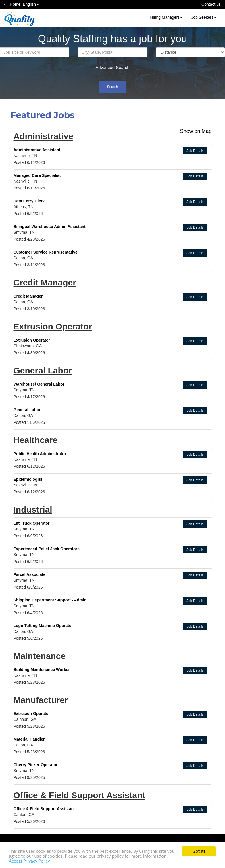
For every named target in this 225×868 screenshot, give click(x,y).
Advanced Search (112, 67)
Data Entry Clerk (29, 201)
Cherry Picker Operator (36, 765)
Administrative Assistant (37, 150)
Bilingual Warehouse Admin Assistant (50, 227)
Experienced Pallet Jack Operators (47, 549)
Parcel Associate (30, 574)
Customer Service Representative (46, 252)
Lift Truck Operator (32, 523)
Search (112, 87)
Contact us (211, 4)
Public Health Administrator (40, 454)
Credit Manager (45, 282)
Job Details (195, 151)
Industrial (33, 510)
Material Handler (29, 739)
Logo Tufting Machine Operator (43, 626)
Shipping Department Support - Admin (50, 600)
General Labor (43, 370)
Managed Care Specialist (37, 175)
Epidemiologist (28, 479)
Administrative (43, 136)
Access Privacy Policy (29, 861)
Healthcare (35, 440)
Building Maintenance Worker (42, 670)
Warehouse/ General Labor (39, 384)
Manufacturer (41, 700)
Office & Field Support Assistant (79, 795)
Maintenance (40, 656)
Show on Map (196, 131)
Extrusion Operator (53, 326)
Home (15, 4)
